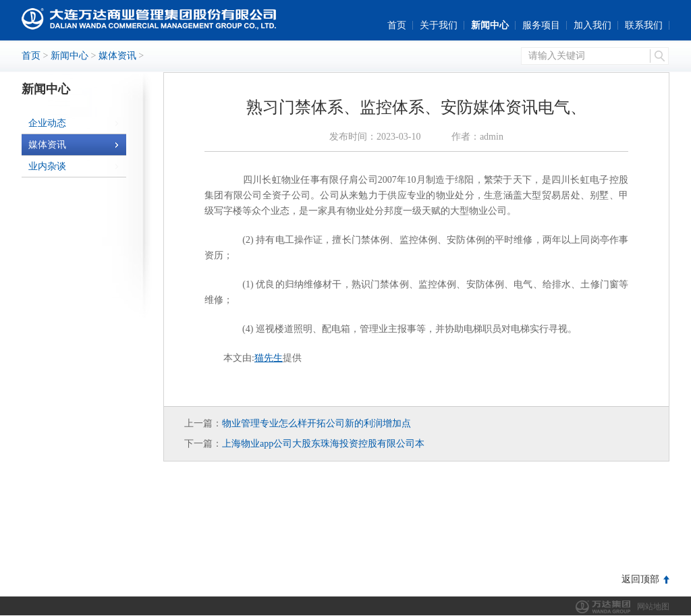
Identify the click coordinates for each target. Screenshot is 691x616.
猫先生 (269, 358)
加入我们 (592, 25)
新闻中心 (490, 25)
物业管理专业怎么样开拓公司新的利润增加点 (316, 423)
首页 (397, 25)
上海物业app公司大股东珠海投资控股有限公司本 (323, 444)
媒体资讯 (117, 56)
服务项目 (541, 25)
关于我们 (439, 25)
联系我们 (644, 25)
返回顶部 (640, 579)
